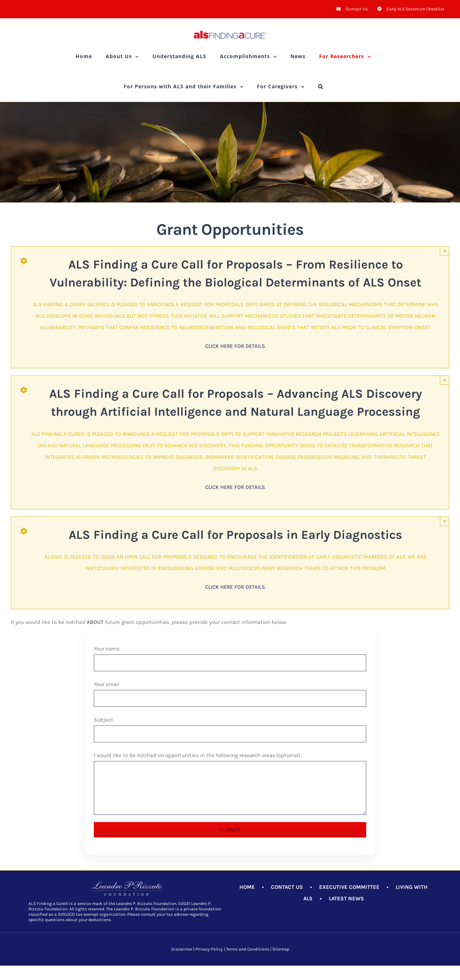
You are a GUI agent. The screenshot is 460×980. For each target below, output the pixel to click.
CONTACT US (287, 887)
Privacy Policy (209, 949)
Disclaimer (182, 949)
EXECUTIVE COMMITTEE (349, 887)
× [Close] (445, 251)
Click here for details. (236, 346)
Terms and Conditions (248, 949)
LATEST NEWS (346, 899)
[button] (321, 87)
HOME (247, 887)
